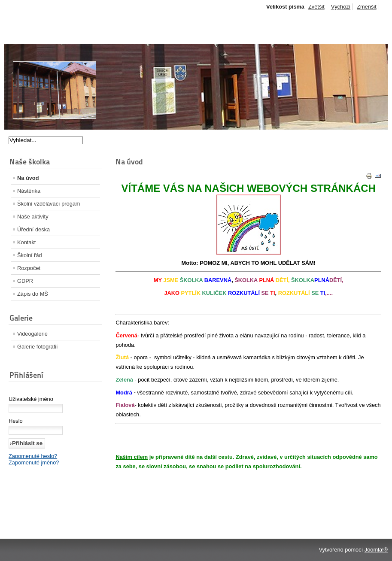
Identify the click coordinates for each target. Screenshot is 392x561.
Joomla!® (376, 550)
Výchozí (341, 7)
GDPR (25, 281)
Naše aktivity (33, 217)
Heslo (16, 421)
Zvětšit (316, 7)
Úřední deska (33, 229)
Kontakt (26, 242)
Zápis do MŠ (33, 294)
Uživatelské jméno (31, 399)
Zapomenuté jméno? (34, 462)
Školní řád (30, 255)
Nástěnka (29, 191)
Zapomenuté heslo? (33, 456)
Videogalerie (32, 334)
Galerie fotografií (38, 347)
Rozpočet (29, 268)
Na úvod (28, 178)
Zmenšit (367, 7)
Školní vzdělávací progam (49, 204)
